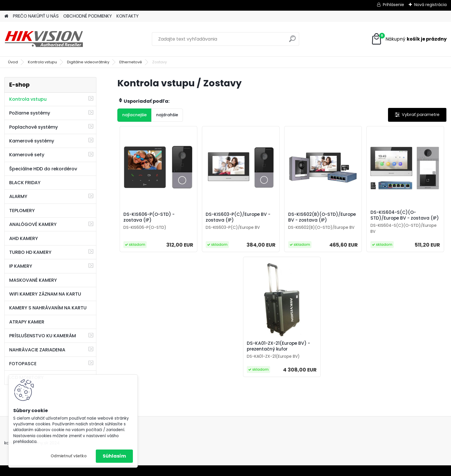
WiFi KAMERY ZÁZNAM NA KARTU (45, 294)
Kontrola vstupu (42, 62)
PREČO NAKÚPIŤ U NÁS (36, 16)
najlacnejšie (134, 115)
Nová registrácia (430, 5)
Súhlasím (114, 456)
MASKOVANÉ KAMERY (33, 280)
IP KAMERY (21, 266)
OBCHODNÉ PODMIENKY (88, 16)
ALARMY (18, 196)
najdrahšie (167, 115)
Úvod (13, 62)
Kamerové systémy (32, 141)
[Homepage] (6, 16)
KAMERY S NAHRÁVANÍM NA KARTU (48, 308)
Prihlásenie (393, 5)
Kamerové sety (27, 155)
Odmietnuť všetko (69, 456)
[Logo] (44, 39)
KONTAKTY (128, 16)
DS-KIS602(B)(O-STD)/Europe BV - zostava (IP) (322, 217)
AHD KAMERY (24, 238)
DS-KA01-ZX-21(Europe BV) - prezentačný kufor (278, 346)
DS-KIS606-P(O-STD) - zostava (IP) (149, 217)
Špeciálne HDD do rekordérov (43, 169)
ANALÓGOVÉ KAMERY (33, 224)
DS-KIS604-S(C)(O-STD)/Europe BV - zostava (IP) (405, 215)
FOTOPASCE (23, 364)
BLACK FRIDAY (25, 183)
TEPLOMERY (22, 211)
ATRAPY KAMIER (27, 322)
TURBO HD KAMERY (30, 252)
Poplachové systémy (34, 127)
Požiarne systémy (30, 113)
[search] (292, 41)
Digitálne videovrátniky (88, 62)
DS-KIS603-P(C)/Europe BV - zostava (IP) (238, 217)
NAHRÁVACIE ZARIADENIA (37, 350)
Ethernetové (131, 62)
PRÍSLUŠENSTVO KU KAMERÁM (43, 336)
